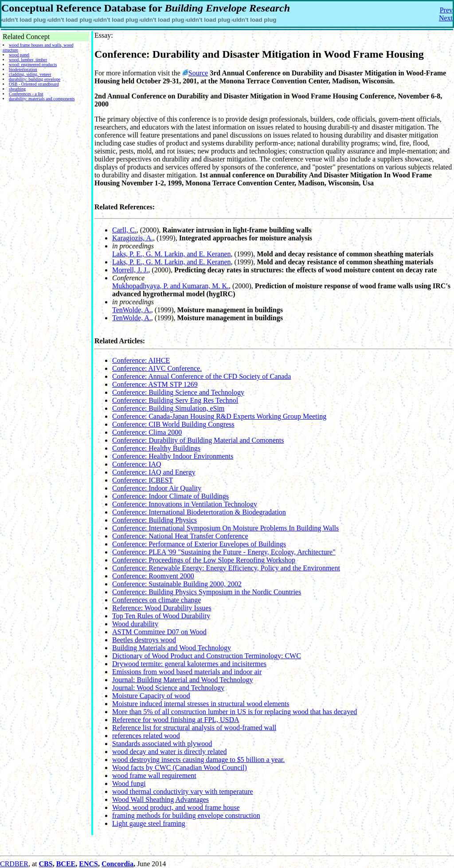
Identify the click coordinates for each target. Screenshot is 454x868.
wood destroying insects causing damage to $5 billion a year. (198, 760)
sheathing (17, 89)
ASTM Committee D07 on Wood (159, 632)
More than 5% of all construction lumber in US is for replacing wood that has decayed (235, 712)
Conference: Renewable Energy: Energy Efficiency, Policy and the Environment (226, 568)
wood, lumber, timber (28, 60)
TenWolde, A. (132, 310)
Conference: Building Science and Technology (178, 392)
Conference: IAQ (137, 464)
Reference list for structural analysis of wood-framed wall (194, 728)
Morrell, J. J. (130, 270)
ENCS (88, 864)
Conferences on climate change (157, 600)
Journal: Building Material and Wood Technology (182, 680)
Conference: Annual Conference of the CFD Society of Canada (202, 376)
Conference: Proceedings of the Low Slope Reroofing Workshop (204, 560)
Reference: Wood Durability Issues (162, 608)
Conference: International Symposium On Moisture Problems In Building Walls (225, 528)
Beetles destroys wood (144, 640)
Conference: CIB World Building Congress (173, 424)
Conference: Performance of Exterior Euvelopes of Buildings (199, 544)
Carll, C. (124, 230)
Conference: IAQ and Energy (154, 472)
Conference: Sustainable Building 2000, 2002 (177, 584)
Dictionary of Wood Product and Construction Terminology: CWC (207, 656)
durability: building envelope (35, 79)
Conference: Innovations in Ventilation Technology (185, 504)
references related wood (146, 736)
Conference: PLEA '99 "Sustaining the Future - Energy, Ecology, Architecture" (224, 552)
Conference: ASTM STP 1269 (155, 384)
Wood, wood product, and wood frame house (176, 807)
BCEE (66, 864)
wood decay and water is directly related (170, 752)
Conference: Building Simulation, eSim (168, 408)
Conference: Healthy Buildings (156, 448)
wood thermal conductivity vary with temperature (183, 791)
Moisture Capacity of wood (151, 696)
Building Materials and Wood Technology (172, 648)
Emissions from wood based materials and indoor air (187, 672)
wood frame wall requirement (154, 776)
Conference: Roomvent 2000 (153, 576)
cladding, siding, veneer (30, 74)
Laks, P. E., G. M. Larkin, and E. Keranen (172, 254)
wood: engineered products (33, 65)
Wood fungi (129, 784)
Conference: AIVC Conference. (157, 368)
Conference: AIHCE (141, 360)
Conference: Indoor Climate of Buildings (170, 496)
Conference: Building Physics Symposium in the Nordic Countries (207, 592)
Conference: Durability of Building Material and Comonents (198, 440)
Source (198, 73)
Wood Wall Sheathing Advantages (160, 799)
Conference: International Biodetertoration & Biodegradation (199, 512)
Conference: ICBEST (143, 480)
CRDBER (14, 864)
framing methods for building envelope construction (186, 815)
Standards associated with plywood (162, 744)
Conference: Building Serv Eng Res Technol (175, 400)
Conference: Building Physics (155, 520)
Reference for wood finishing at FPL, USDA (176, 720)
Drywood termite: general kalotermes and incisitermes (189, 664)
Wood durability (135, 624)
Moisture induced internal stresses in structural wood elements (201, 704)
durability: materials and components (42, 99)
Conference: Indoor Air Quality (157, 488)
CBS (46, 864)
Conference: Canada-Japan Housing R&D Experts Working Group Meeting (219, 416)
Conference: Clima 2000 (147, 432)
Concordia (117, 864)
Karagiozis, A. (133, 238)
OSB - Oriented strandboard (34, 84)
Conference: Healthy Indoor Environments (173, 456)
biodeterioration (23, 69)
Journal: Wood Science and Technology (168, 688)
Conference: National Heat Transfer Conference (180, 536)
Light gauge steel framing (149, 823)
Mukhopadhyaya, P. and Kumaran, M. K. (170, 286)
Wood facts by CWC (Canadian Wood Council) (180, 768)
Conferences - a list (26, 94)
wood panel (19, 55)
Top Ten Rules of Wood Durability (161, 616)
